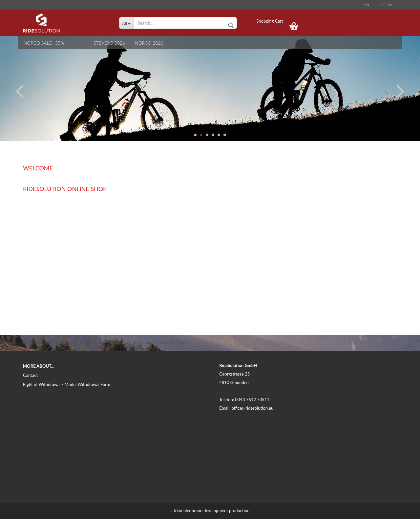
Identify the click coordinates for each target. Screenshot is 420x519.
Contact (30, 375)
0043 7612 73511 (252, 400)
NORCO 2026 (149, 43)
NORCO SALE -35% (44, 43)
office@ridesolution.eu (253, 408)
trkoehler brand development (201, 510)
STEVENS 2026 (109, 43)
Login (386, 5)
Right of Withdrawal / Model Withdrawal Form (67, 384)
